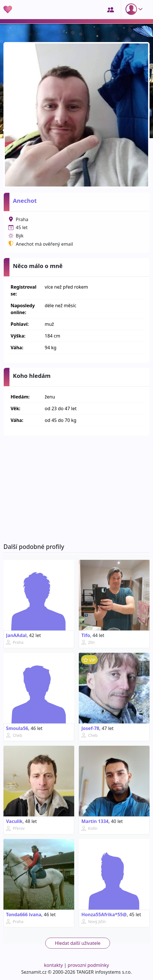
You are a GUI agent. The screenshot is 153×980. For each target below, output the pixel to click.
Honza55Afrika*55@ (104, 914)
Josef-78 (90, 728)
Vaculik (14, 821)
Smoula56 (17, 728)
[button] (135, 9)
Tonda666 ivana (24, 914)
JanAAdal (16, 635)
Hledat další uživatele (78, 943)
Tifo (86, 635)
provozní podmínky (88, 965)
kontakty (53, 965)
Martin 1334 (95, 821)
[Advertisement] (76, 489)
